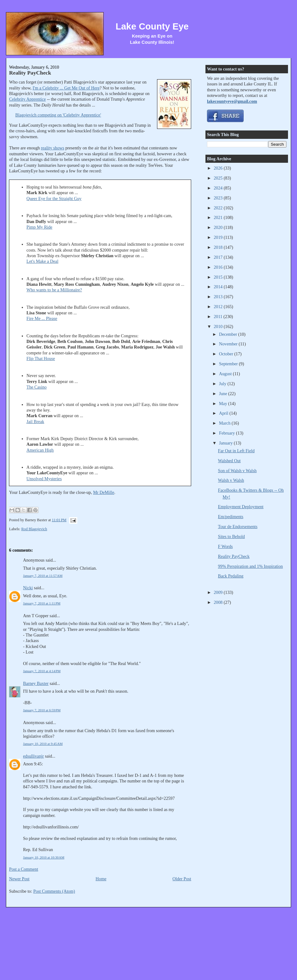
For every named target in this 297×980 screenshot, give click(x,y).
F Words (225, 546)
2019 (219, 237)
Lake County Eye (152, 26)
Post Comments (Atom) (54, 891)
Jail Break (35, 422)
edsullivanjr (33, 756)
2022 (219, 208)
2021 (219, 217)
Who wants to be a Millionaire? (54, 290)
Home (101, 879)
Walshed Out (229, 461)
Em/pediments (231, 517)
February (228, 433)
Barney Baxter (36, 683)
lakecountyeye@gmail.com (232, 101)
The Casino (36, 387)
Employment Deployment (241, 507)
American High (40, 450)
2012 (219, 307)
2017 (219, 257)
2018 (219, 247)
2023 (219, 198)
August (226, 374)
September (229, 364)
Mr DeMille (104, 492)
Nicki (28, 588)
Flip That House (41, 358)
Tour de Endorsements (238, 526)
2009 (219, 592)
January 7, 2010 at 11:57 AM (43, 576)
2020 (219, 227)
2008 (219, 602)
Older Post (182, 879)
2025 (219, 178)
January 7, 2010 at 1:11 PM (42, 603)
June (224, 394)
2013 (219, 297)
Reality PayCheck (30, 73)
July (223, 384)
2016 (219, 267)
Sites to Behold (231, 536)
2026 (219, 168)
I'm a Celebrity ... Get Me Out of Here (66, 88)
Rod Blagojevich (34, 529)
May (224, 403)
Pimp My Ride (39, 227)
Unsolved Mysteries (44, 479)
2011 (219, 317)
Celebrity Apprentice (27, 99)
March (225, 423)
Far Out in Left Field (236, 451)
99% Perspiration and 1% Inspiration (250, 566)
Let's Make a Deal (42, 261)
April (224, 413)
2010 (219, 326)
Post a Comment (24, 869)
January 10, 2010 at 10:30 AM (44, 857)
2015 (219, 277)
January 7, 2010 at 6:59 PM (42, 710)
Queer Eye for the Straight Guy (54, 198)
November (229, 344)
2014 (219, 287)
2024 (219, 188)
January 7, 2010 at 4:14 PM (42, 671)
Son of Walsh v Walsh (237, 471)
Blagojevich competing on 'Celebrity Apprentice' (58, 115)
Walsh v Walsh (231, 480)
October (227, 354)
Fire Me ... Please (42, 318)
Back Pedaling (231, 576)
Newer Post (19, 879)
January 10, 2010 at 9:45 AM (43, 744)
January (227, 443)
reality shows (53, 148)
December (229, 334)
